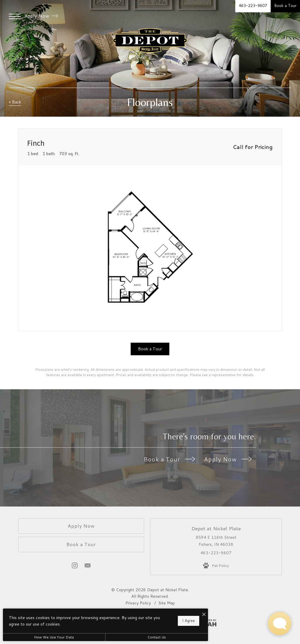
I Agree (189, 621)
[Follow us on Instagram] (75, 567)
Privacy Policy (138, 603)
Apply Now (41, 16)
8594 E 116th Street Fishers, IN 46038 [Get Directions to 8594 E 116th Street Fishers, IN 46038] (216, 541)
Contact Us (157, 637)
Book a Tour (169, 459)
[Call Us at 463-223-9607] (253, 6)
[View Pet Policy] (216, 566)
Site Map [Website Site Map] (167, 603)
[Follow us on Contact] (88, 567)
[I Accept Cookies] (204, 614)
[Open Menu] (15, 16)
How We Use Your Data (54, 637)
